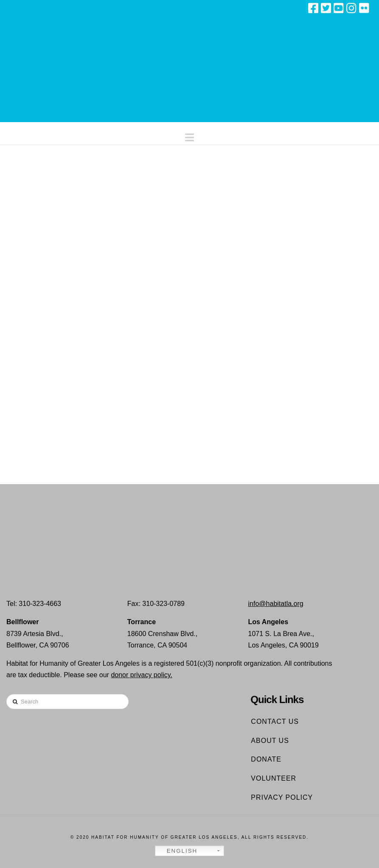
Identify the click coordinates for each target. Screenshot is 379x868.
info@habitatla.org (276, 604)
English (177, 851)
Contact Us (275, 721)
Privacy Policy (282, 797)
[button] (189, 135)
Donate (266, 759)
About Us (270, 741)
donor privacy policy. (142, 675)
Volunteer (274, 778)
